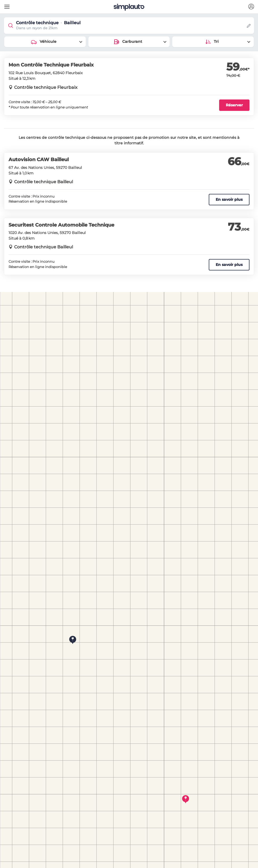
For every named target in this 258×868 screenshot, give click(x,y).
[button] (251, 7)
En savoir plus (229, 199)
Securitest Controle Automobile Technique (61, 225)
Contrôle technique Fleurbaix (46, 87)
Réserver (234, 105)
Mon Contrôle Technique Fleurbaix (51, 65)
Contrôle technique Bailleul (44, 182)
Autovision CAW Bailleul (39, 160)
